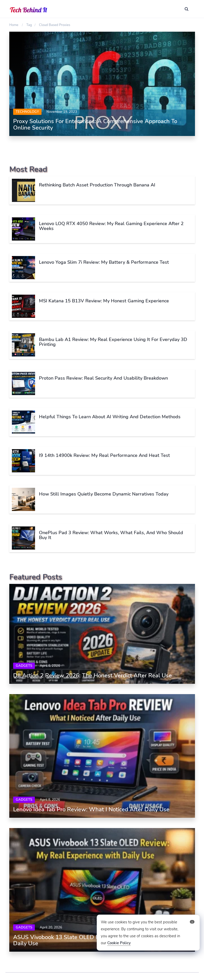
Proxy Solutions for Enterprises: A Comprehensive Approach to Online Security (95, 124)
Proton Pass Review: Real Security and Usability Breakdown (103, 378)
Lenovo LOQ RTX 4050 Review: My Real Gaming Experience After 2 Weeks (111, 226)
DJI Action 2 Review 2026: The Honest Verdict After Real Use (92, 676)
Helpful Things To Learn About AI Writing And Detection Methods (110, 417)
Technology (27, 112)
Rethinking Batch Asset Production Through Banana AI (97, 185)
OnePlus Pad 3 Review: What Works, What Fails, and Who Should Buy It (111, 535)
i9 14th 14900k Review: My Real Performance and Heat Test (104, 455)
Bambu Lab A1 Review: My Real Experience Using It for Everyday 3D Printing (113, 342)
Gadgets (24, 666)
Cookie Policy (119, 943)
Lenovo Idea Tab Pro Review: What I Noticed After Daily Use (91, 809)
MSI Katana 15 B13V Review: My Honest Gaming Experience (104, 301)
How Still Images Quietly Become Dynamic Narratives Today (104, 494)
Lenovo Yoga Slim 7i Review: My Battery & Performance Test (104, 262)
